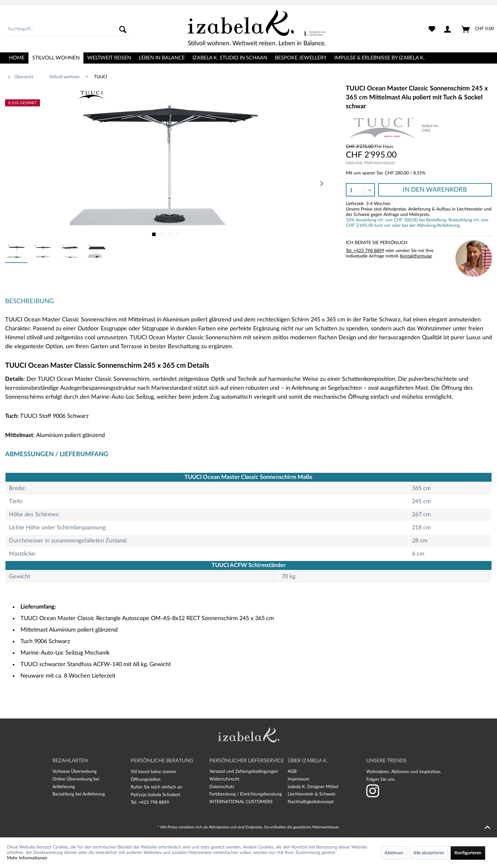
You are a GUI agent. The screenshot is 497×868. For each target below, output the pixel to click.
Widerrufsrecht (224, 779)
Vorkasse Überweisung (74, 772)
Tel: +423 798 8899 (365, 251)
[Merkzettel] (432, 29)
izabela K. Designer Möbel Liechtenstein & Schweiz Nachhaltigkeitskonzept (313, 795)
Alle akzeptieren (429, 853)
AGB (292, 772)
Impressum (299, 779)
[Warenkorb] (478, 29)
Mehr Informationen (27, 858)
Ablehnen (394, 853)
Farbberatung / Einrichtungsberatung (246, 794)
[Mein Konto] (449, 29)
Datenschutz (222, 787)
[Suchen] (123, 29)
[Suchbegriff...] (67, 29)
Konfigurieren (468, 853)
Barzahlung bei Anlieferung (79, 794)
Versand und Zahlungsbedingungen (244, 772)
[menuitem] (67, 29)
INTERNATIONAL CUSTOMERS (241, 802)
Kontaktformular (416, 256)
